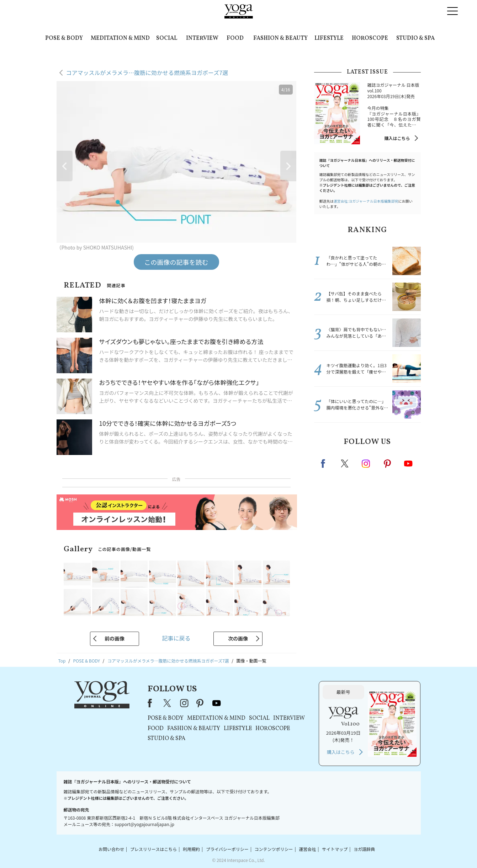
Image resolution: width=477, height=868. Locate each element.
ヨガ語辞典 (364, 849)
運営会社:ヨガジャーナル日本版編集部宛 (366, 201)
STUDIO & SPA (415, 38)
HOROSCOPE (370, 38)
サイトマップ (335, 849)
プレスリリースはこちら (153, 849)
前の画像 (115, 638)
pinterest (388, 464)
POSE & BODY (64, 38)
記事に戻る (176, 638)
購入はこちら (397, 138)
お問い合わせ (111, 849)
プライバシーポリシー (227, 849)
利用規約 (191, 849)
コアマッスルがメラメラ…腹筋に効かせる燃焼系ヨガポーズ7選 (147, 73)
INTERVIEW (202, 38)
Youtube (408, 464)
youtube (217, 703)
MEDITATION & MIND (120, 38)
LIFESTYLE (329, 38)
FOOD (235, 38)
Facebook (325, 464)
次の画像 (238, 638)
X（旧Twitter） (168, 703)
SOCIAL (167, 38)
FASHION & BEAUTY (280, 38)
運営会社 (307, 849)
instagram (366, 463)
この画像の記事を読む (176, 262)
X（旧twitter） (345, 464)
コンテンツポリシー (274, 849)
